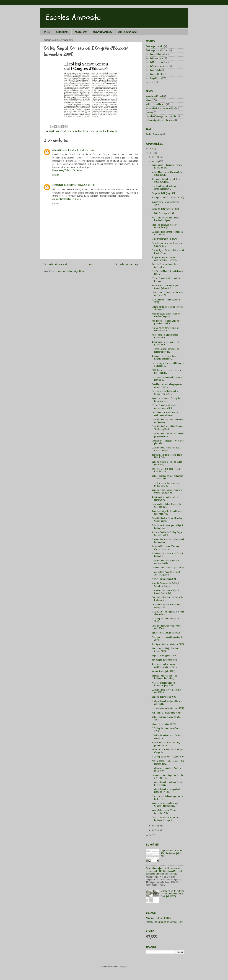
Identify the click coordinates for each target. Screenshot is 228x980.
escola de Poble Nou (155, 74)
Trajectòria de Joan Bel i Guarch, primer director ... (166, 744)
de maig (156, 826)
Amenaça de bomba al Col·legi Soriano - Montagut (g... (165, 805)
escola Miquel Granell (156, 62)
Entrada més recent (55, 264)
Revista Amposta (110, 131)
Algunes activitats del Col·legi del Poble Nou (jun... (166, 400)
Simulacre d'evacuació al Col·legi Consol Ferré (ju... (166, 226)
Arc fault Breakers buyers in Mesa (67, 199)
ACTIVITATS (81, 32)
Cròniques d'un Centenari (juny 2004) (168, 568)
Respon (56, 175)
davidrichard (58, 185)
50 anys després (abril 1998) (164, 724)
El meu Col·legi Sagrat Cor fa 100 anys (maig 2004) (166, 573)
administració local (154, 96)
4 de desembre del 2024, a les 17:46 (79, 150)
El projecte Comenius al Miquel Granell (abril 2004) (165, 592)
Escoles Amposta (73, 17)
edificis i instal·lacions (156, 104)
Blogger (123, 967)
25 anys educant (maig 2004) (164, 579)
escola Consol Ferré (155, 58)
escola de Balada (153, 70)
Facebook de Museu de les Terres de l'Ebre (164, 922)
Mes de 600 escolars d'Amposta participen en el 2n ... (165, 322)
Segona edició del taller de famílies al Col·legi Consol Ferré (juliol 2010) (172, 894)
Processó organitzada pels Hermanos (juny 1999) (163, 684)
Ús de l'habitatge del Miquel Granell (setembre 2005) (167, 513)
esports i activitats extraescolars (87, 131)
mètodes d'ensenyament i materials (162, 116)
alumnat (150, 100)
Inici (91, 264)
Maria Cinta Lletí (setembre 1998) (166, 713)
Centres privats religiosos (61, 131)
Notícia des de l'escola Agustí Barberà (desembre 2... (164, 357)
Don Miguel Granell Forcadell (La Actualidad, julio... (166, 180)
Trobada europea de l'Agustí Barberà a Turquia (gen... (167, 477)
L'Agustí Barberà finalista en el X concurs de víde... (165, 562)
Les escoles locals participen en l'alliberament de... (165, 350)
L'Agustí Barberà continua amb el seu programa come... (167, 435)
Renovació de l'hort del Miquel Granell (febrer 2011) (165, 287)
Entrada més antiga (126, 264)
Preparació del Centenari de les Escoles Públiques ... (165, 219)
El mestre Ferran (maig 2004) (164, 239)
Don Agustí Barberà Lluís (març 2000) (168, 644)
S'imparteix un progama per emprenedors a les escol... (164, 259)
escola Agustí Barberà (156, 54)
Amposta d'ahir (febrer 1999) (164, 697)
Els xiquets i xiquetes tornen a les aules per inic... (166, 606)
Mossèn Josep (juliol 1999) (163, 672)
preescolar (151, 82)
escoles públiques (154, 78)
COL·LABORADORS (128, 32)
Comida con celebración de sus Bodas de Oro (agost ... (165, 819)
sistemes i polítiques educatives (160, 120)
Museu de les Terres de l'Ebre (159, 918)
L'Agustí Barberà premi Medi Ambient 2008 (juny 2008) (167, 428)
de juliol (156, 157)
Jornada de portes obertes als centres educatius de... (165, 414)
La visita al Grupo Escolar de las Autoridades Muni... (165, 188)
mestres (150, 112)
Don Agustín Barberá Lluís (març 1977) (168, 198)
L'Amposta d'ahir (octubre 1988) (165, 209)
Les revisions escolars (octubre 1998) (168, 708)
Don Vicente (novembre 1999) (164, 660)
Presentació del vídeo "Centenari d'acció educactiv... (166, 548)
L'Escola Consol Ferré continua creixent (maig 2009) (165, 407)
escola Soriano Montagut (157, 66)
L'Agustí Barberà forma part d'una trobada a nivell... (166, 449)
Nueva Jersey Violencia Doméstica (67, 170)
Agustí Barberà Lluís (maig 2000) (166, 633)
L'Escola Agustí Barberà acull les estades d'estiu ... (165, 329)
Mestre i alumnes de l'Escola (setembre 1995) (164, 812)
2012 (152, 836)
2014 (152, 149)
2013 (151, 153)
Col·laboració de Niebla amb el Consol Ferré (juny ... (165, 393)
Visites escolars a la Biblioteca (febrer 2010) (165, 336)
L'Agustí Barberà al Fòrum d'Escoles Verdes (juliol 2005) (172, 853)
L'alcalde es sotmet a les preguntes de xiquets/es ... (167, 386)
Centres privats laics (155, 46)
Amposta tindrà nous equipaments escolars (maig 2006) (167, 491)
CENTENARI (62, 32)
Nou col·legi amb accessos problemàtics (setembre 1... (164, 666)
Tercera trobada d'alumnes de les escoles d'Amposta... (166, 315)
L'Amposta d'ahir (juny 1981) (163, 193)
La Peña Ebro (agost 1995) (163, 213)
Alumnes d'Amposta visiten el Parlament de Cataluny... (164, 677)
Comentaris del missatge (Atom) (70, 271)
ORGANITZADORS (103, 32)
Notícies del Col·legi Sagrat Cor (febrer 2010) (165, 343)
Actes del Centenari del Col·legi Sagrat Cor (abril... (165, 585)
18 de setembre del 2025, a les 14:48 (80, 185)
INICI (47, 32)
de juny (156, 161)
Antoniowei (57, 150)
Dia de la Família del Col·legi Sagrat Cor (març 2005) (167, 534)
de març (156, 830)
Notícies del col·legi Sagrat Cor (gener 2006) (165, 499)
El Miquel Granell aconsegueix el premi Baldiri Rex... (166, 791)
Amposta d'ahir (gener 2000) (164, 656)
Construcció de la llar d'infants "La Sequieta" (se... (166, 506)
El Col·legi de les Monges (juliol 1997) (168, 757)
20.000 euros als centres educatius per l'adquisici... (167, 372)
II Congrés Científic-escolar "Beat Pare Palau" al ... (166, 470)
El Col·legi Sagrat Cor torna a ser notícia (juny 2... (166, 484)
